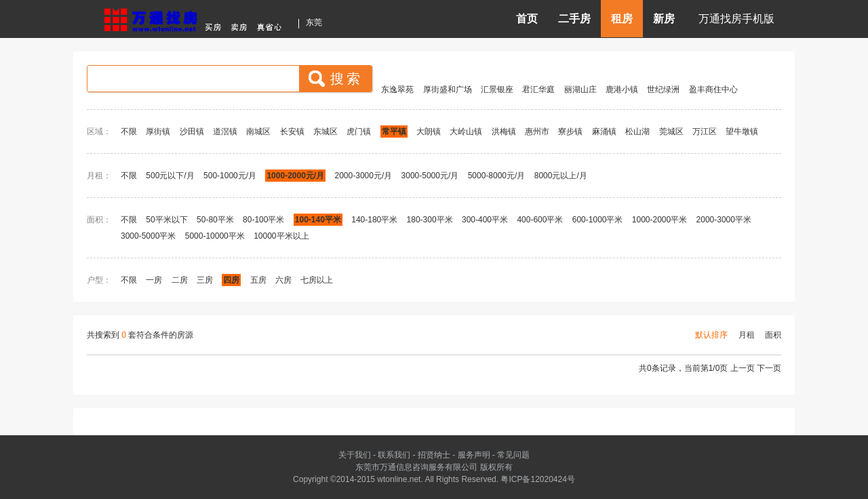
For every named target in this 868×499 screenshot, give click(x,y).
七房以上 (317, 280)
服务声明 (474, 455)
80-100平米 (263, 220)
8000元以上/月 (561, 176)
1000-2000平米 (659, 220)
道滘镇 (225, 132)
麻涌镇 (604, 132)
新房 (664, 19)
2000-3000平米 (724, 220)
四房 (231, 280)
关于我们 (355, 455)
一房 (154, 280)
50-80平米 (215, 220)
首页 (527, 19)
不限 (129, 132)
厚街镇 (158, 132)
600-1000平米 (598, 220)
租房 (622, 19)
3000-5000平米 (148, 236)
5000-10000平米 (215, 236)
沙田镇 (192, 132)
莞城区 (671, 132)
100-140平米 (318, 220)
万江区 (705, 132)
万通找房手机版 (736, 19)
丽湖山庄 (580, 89)
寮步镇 (570, 132)
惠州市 (537, 132)
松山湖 (637, 132)
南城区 (258, 132)
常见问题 (513, 455)
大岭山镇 (466, 132)
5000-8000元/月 (497, 176)
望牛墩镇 (742, 132)
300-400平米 (485, 220)
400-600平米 (540, 220)
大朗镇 (429, 132)
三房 (205, 280)
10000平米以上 (281, 236)
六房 (283, 280)
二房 (180, 280)
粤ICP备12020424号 (537, 479)
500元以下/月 (170, 176)
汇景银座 (497, 89)
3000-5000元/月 (430, 176)
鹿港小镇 (622, 89)
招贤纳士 (434, 455)
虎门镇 (359, 132)
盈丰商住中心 (713, 89)
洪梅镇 (504, 132)
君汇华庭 (538, 89)
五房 (258, 280)
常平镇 (394, 132)
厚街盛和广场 (448, 89)
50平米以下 (166, 220)
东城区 (325, 132)
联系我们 (394, 455)
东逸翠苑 (397, 89)
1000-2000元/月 (295, 176)
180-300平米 (430, 220)
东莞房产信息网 (197, 18)
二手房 (574, 19)
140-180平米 (374, 220)
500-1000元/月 (230, 176)
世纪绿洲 (663, 89)
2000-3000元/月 (365, 176)
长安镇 (292, 132)
